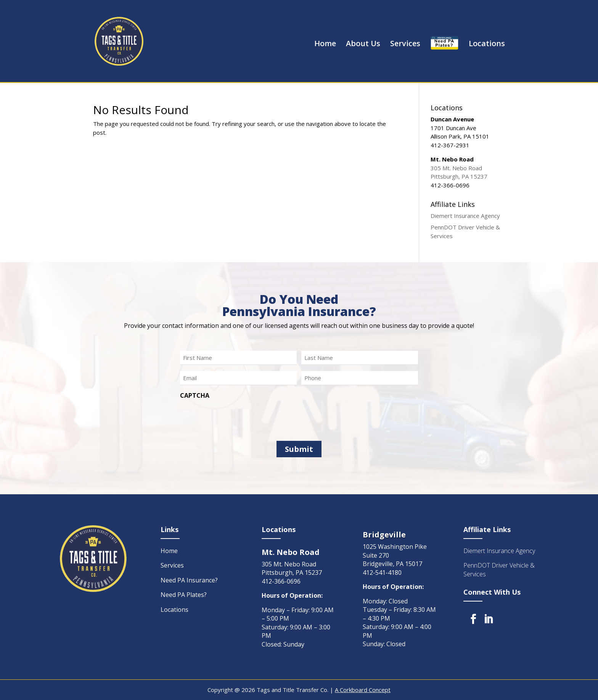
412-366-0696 (281, 581)
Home (325, 45)
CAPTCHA (195, 395)
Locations (487, 45)
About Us (363, 45)
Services (405, 45)
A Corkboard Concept (363, 690)
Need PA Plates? (184, 595)
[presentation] (238, 418)
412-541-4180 (382, 573)
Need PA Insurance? (189, 580)
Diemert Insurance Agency (465, 216)
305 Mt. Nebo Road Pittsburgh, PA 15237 (292, 569)
